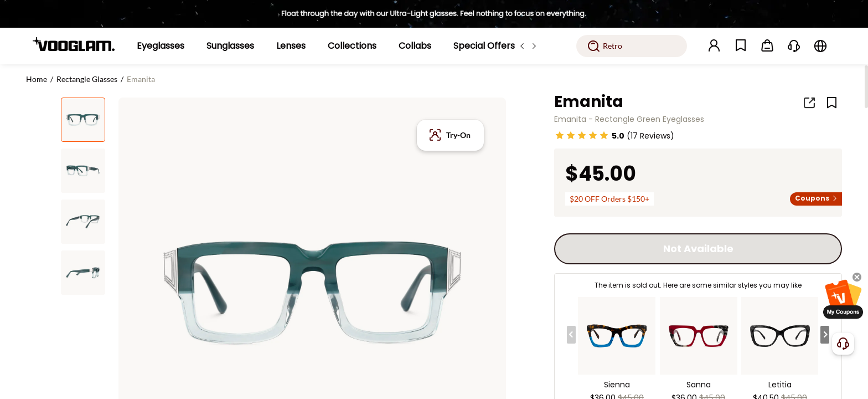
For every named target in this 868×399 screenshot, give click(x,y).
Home (37, 79)
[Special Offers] (484, 46)
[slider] (582, 135)
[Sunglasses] (230, 46)
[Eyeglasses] (161, 46)
